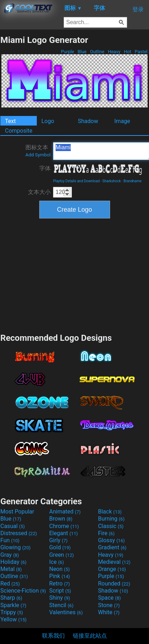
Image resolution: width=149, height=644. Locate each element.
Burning (111, 519)
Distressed (19, 533)
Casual (13, 526)
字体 (45, 168)
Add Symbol (38, 155)
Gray (10, 555)
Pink (60, 576)
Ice (56, 562)
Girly (58, 540)
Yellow (13, 619)
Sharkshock (111, 181)
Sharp (11, 598)
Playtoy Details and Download (76, 181)
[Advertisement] (75, 275)
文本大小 (39, 192)
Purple (68, 52)
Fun (10, 540)
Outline (97, 52)
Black (110, 512)
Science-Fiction (23, 591)
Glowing (15, 547)
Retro (59, 584)
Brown (61, 519)
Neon (59, 569)
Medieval (114, 562)
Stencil (61, 605)
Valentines (66, 612)
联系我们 (53, 636)
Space (109, 598)
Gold (60, 547)
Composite (19, 131)
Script (60, 591)
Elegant (64, 533)
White (109, 612)
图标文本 (38, 151)
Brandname (133, 181)
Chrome (64, 526)
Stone (109, 605)
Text (10, 121)
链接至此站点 (90, 636)
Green (62, 555)
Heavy (114, 52)
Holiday (13, 562)
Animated (65, 512)
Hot (128, 52)
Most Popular (17, 512)
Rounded (114, 584)
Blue (82, 52)
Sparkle (13, 605)
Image (122, 121)
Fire (106, 533)
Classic (111, 526)
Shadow (88, 121)
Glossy (111, 540)
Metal (11, 569)
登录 (138, 9)
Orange (112, 569)
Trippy (12, 612)
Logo (48, 121)
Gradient (112, 547)
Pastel (141, 52)
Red (10, 584)
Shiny (60, 598)
